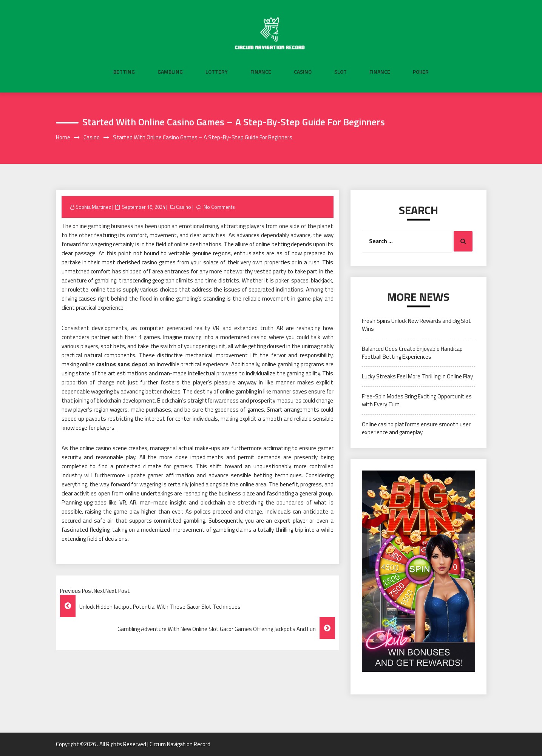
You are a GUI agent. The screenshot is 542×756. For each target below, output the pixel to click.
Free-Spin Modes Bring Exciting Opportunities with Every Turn (417, 400)
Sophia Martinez (93, 207)
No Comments (219, 207)
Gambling (170, 72)
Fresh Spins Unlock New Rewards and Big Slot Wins (416, 325)
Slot (340, 72)
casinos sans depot (122, 364)
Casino (303, 72)
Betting (124, 72)
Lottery (217, 72)
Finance (261, 72)
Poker (421, 72)
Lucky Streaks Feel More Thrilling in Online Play (417, 376)
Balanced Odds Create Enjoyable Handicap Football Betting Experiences (412, 353)
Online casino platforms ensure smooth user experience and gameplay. (416, 428)
